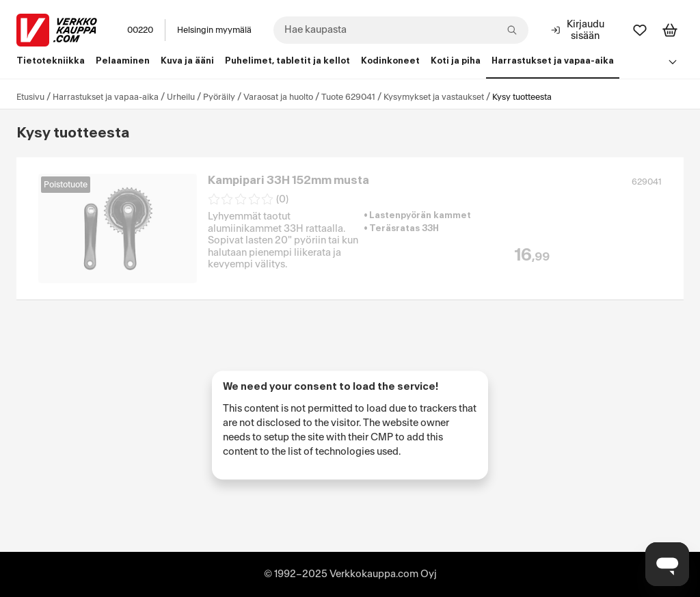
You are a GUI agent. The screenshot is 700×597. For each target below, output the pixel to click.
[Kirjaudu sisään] (579, 30)
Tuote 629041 (348, 97)
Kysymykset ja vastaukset (434, 97)
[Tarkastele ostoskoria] (670, 30)
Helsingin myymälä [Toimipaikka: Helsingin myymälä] (214, 30)
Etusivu (30, 97)
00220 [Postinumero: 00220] (140, 30)
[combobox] (401, 30)
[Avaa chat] (667, 564)
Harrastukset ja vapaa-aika (106, 97)
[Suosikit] (640, 30)
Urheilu (181, 97)
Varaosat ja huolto (278, 97)
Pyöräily (219, 97)
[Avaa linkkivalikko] (673, 62)
